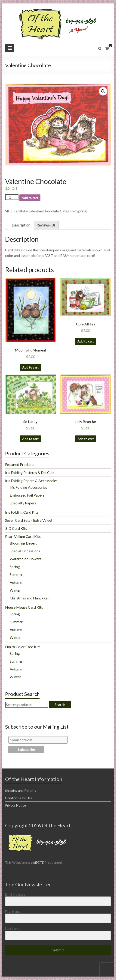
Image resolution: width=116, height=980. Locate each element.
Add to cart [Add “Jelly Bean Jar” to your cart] (86, 439)
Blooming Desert (23, 543)
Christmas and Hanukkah (30, 598)
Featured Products (20, 464)
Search (60, 704)
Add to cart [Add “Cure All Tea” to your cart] (86, 341)
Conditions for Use (19, 798)
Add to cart (30, 198)
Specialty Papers (23, 503)
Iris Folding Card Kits (22, 512)
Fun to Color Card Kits (23, 647)
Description (21, 225)
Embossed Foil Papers (27, 495)
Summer (16, 574)
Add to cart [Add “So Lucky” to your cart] (30, 439)
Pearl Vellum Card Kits (23, 536)
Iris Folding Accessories (28, 487)
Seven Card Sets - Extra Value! (29, 520)
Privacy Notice (15, 805)
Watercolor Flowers (26, 559)
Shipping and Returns (21, 791)
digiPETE (37, 862)
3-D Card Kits (16, 528)
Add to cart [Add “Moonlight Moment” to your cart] (30, 367)
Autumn (16, 582)
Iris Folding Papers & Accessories (31, 481)
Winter (15, 590)
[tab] (21, 225)
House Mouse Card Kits (24, 607)
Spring (82, 211)
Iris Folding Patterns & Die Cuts (30, 472)
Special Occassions (25, 551)
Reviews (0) (46, 225)
